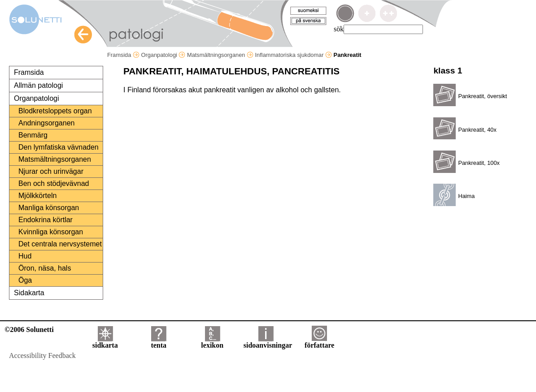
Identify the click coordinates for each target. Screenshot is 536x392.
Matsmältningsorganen (220, 55)
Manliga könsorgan (49, 208)
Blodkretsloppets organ (55, 111)
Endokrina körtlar (46, 220)
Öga (25, 280)
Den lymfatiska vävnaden (59, 147)
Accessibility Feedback (42, 355)
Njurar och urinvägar (51, 171)
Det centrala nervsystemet (60, 244)
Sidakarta (29, 293)
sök (339, 29)
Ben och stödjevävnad (54, 183)
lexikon (212, 342)
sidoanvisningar (268, 342)
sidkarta (105, 342)
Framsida (123, 55)
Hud (25, 256)
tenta (159, 342)
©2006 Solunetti (29, 330)
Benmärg (33, 135)
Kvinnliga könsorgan (51, 232)
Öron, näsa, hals (45, 268)
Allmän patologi (38, 85)
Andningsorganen (46, 123)
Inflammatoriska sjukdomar (294, 55)
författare (319, 342)
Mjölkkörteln (37, 196)
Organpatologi (163, 55)
